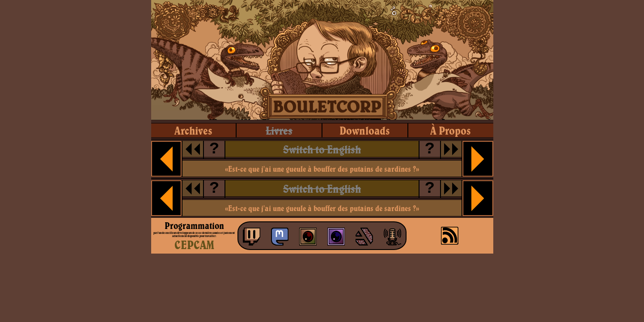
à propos (451, 130)
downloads (365, 130)
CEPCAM (194, 245)
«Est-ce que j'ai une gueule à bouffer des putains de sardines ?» (322, 169)
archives (193, 130)
